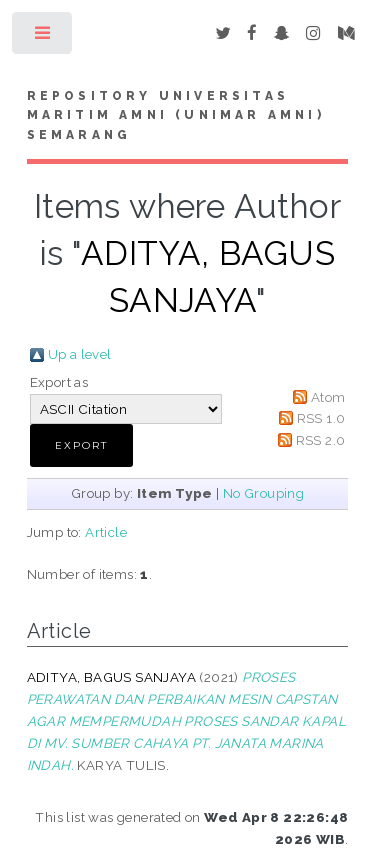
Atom (328, 397)
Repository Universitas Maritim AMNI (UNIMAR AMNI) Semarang (176, 116)
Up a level (80, 354)
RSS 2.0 (321, 440)
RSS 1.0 (321, 418)
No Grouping (263, 493)
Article (106, 532)
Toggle (43, 37)
